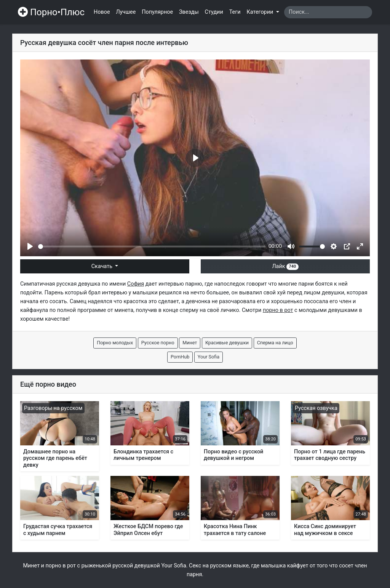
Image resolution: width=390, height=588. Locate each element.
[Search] (328, 12)
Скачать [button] (103, 266)
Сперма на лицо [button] (275, 343)
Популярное (157, 12)
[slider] (152, 247)
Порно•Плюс (51, 12)
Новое (102, 12)
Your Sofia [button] (209, 357)
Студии (214, 12)
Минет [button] (190, 343)
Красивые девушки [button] (227, 343)
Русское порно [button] (158, 343)
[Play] (30, 246)
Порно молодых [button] (115, 343)
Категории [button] (261, 12)
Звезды (189, 12)
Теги (235, 12)
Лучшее (126, 12)
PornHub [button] (180, 357)
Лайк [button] (285, 266)
